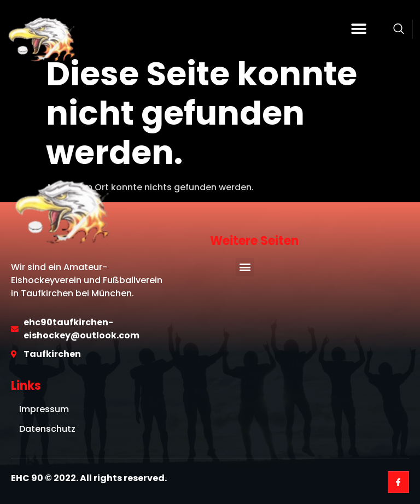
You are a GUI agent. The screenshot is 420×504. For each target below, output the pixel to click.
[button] (359, 29)
